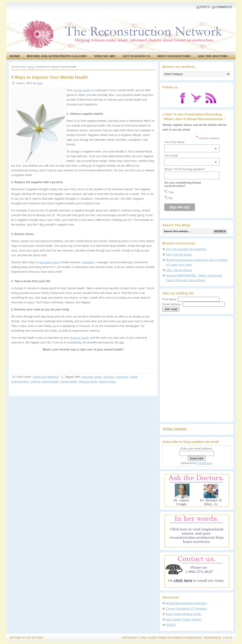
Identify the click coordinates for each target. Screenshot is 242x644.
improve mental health (44, 382)
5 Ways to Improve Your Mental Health (50, 77)
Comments (224, 7)
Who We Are (105, 56)
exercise (109, 377)
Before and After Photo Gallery (57, 56)
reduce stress (108, 382)
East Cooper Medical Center (184, 614)
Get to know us (136, 56)
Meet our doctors (174, 56)
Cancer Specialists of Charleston (186, 609)
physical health (79, 338)
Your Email (191, 156)
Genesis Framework (187, 638)
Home (15, 56)
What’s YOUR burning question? (185, 169)
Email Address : (172, 304)
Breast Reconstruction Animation (186, 603)
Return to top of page (27, 638)
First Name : (191, 299)
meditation (88, 262)
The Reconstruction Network (120, 19)
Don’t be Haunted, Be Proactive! (186, 249)
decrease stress (49, 262)
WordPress (212, 638)
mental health (82, 90)
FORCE (171, 625)
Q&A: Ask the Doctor (179, 255)
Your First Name (191, 142)
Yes (172, 192)
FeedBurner (205, 463)
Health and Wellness (46, 377)
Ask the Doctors (213, 56)
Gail (40, 83)
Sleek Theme (157, 638)
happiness (122, 377)
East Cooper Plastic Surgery (184, 619)
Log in (228, 638)
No (171, 198)
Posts (205, 7)
